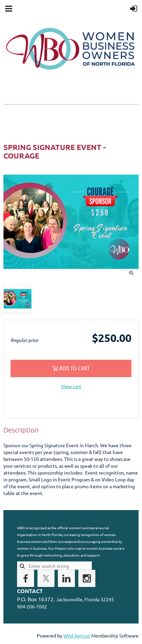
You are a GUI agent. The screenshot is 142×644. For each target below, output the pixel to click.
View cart (71, 386)
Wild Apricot (77, 635)
